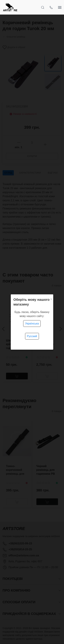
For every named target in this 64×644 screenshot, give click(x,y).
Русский (32, 336)
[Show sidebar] (60, 7)
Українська (32, 324)
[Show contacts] (51, 7)
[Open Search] (43, 7)
